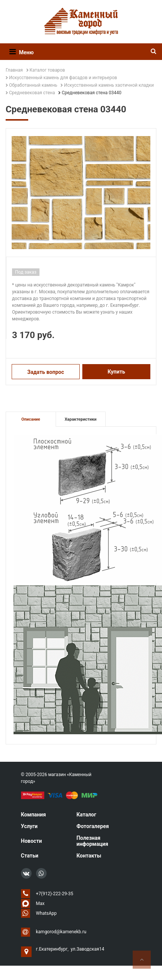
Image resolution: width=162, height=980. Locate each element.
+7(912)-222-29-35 (55, 894)
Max (40, 903)
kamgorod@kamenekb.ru (61, 932)
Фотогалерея (92, 826)
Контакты (89, 856)
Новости (32, 841)
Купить (116, 372)
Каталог (86, 815)
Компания (34, 815)
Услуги (29, 826)
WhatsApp (46, 913)
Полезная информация (92, 841)
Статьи (30, 856)
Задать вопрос (46, 372)
